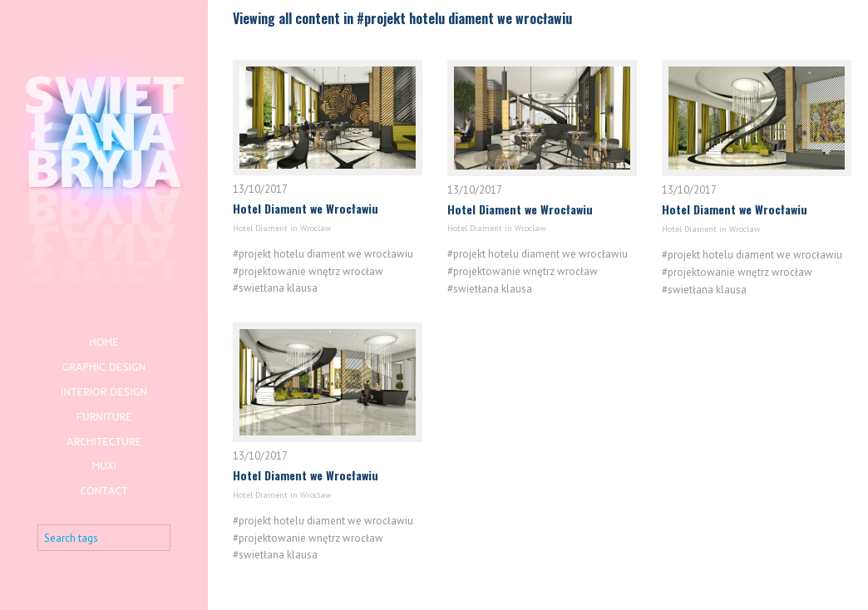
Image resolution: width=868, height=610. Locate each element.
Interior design (104, 391)
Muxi (104, 465)
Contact (104, 490)
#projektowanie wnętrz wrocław (308, 271)
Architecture (104, 441)
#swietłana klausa (275, 288)
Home (104, 342)
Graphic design (104, 366)
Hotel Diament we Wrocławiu (306, 208)
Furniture (104, 416)
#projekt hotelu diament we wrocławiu (323, 253)
